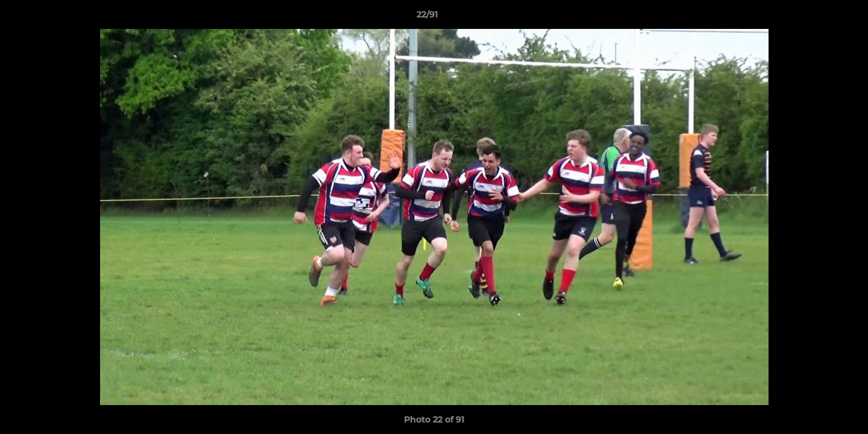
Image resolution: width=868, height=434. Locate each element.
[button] (817, 17)
